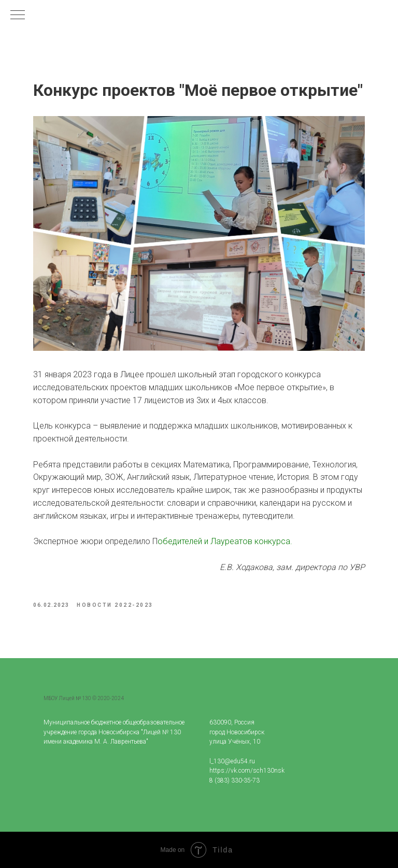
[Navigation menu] (18, 16)
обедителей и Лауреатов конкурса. (225, 541)
